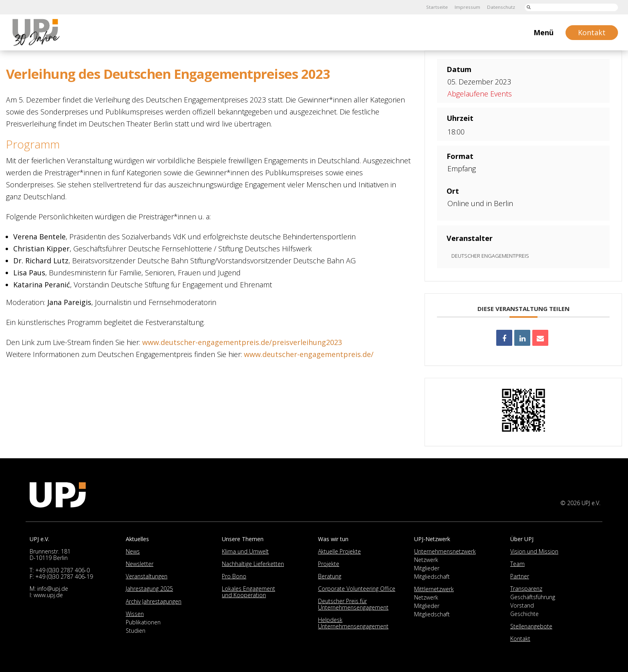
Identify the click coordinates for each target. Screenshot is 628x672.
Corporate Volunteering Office (357, 589)
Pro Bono (234, 576)
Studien (136, 631)
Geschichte (524, 614)
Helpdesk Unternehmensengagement (353, 623)
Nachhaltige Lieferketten (253, 564)
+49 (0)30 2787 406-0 (62, 570)
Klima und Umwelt (245, 551)
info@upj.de (53, 589)
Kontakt (520, 639)
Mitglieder (427, 568)
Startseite (436, 7)
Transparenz (526, 589)
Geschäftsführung (533, 597)
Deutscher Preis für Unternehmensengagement (353, 604)
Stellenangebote (531, 626)
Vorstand (522, 605)
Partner (520, 576)
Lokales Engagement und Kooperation (249, 592)
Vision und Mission (534, 551)
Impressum (467, 7)
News (133, 551)
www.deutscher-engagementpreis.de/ (309, 354)
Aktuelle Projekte (339, 551)
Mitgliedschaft (432, 577)
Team (517, 564)
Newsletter (140, 564)
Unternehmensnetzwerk (445, 551)
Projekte (329, 564)
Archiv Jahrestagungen (154, 601)
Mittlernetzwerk (434, 589)
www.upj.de (48, 595)
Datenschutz (501, 7)
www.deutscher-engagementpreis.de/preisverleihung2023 (242, 342)
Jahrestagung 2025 (149, 589)
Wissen (135, 614)
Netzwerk (426, 560)
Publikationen (143, 622)
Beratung (330, 576)
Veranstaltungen (147, 576)
